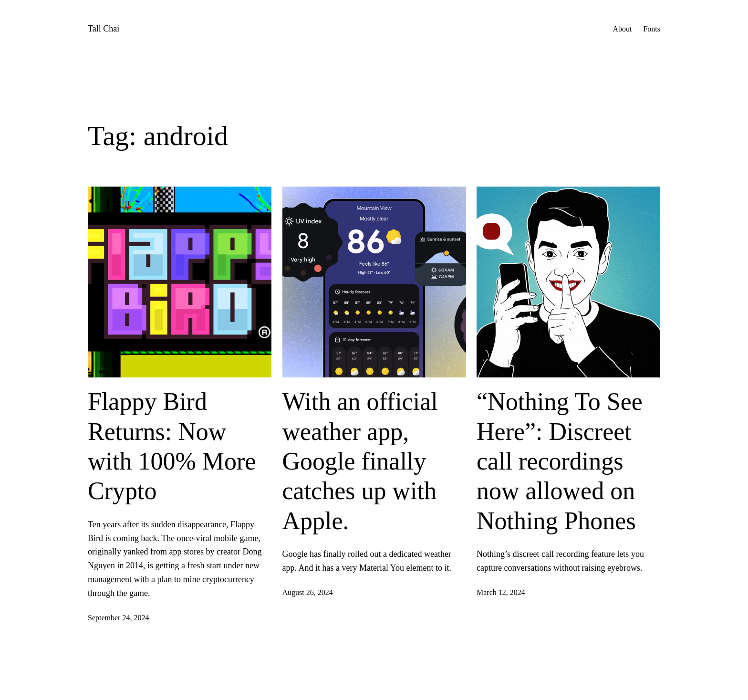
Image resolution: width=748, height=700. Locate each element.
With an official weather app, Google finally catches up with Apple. (360, 461)
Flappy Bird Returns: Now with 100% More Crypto (172, 446)
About (622, 29)
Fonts (652, 29)
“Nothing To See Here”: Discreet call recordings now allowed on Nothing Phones (560, 461)
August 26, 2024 (308, 592)
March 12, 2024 (501, 592)
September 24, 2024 (118, 618)
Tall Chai (104, 29)
